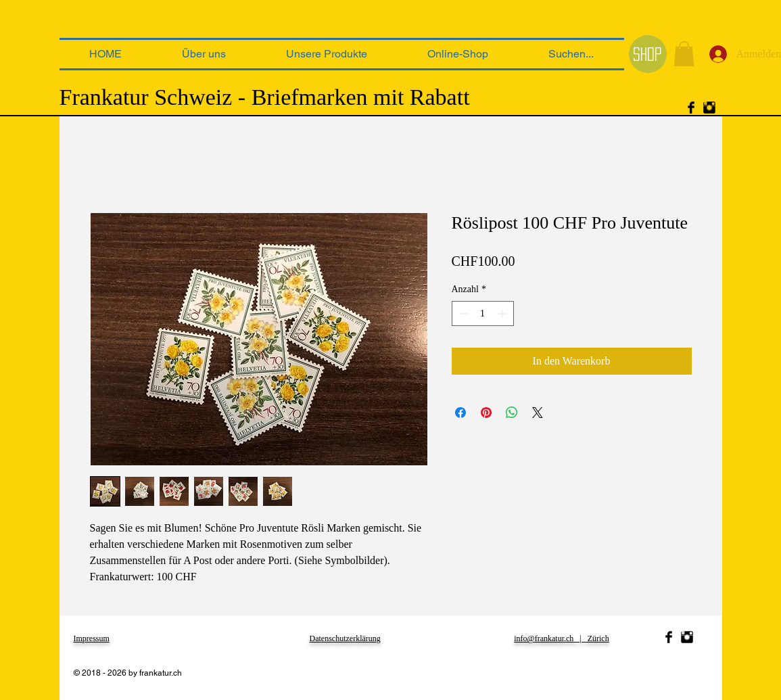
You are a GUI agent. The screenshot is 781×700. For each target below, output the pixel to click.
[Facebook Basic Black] (691, 108)
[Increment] (503, 313)
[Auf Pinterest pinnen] (486, 413)
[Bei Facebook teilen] (460, 413)
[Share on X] (538, 413)
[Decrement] (462, 313)
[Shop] (648, 54)
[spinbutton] (483, 313)
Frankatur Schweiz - (153, 97)
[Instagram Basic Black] (709, 108)
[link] (684, 54)
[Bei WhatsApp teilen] (512, 413)
